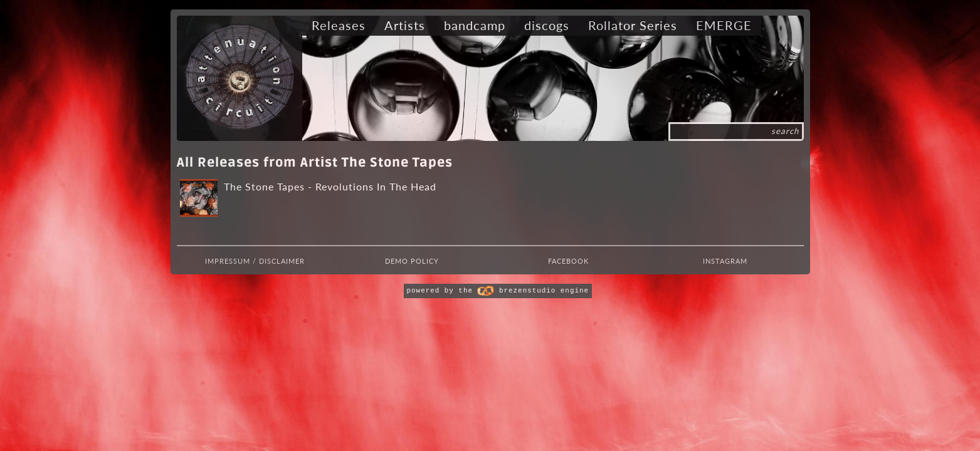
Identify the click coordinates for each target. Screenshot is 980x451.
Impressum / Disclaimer (255, 261)
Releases (339, 25)
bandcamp (475, 25)
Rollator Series (633, 25)
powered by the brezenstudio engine (498, 291)
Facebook (568, 261)
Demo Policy (412, 261)
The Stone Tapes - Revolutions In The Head (330, 186)
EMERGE (724, 25)
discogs (547, 25)
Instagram (725, 261)
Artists (405, 25)
